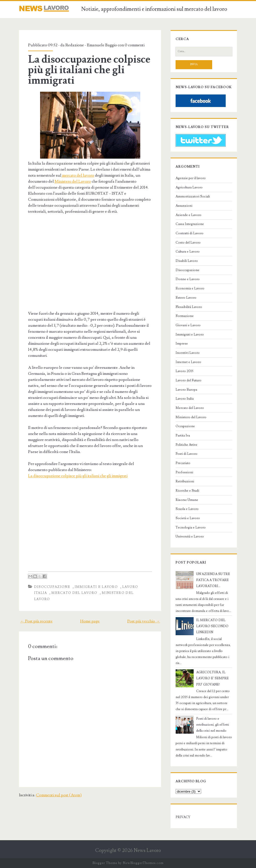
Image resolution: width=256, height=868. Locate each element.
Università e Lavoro (190, 536)
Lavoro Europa (186, 390)
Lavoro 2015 (184, 371)
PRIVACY (183, 817)
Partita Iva (183, 436)
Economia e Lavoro (190, 288)
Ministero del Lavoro (73, 181)
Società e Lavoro (188, 518)
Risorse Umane (187, 500)
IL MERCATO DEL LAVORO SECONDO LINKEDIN (212, 626)
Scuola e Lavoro (187, 509)
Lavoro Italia (185, 399)
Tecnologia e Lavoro (191, 527)
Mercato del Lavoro (74, 593)
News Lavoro (147, 851)
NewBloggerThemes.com (143, 863)
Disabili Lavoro (187, 261)
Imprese (182, 344)
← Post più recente (36, 621)
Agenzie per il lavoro (191, 178)
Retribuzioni (185, 481)
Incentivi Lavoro (188, 353)
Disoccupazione (52, 587)
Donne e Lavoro (188, 279)
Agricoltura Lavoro (189, 187)
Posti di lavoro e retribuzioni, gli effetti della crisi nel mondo (213, 725)
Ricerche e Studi (187, 491)
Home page (90, 621)
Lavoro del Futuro (188, 380)
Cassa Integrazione (190, 224)
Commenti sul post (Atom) (59, 795)
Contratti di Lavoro (189, 233)
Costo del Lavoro (188, 243)
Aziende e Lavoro (188, 215)
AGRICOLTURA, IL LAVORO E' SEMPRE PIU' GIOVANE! (212, 678)
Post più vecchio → (144, 621)
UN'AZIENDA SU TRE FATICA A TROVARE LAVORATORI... (213, 580)
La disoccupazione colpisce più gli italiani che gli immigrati (89, 70)
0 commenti (135, 45)
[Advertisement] (70, 268)
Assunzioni (184, 206)
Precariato (183, 463)
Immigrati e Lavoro (96, 587)
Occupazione (185, 426)
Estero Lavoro (186, 298)
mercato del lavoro (78, 175)
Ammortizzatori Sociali (193, 196)
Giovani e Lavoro (188, 325)
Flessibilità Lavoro (189, 307)
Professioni (184, 472)
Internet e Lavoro (188, 362)
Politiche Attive (186, 445)
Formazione (185, 316)
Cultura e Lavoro (188, 252)
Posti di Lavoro (186, 454)
